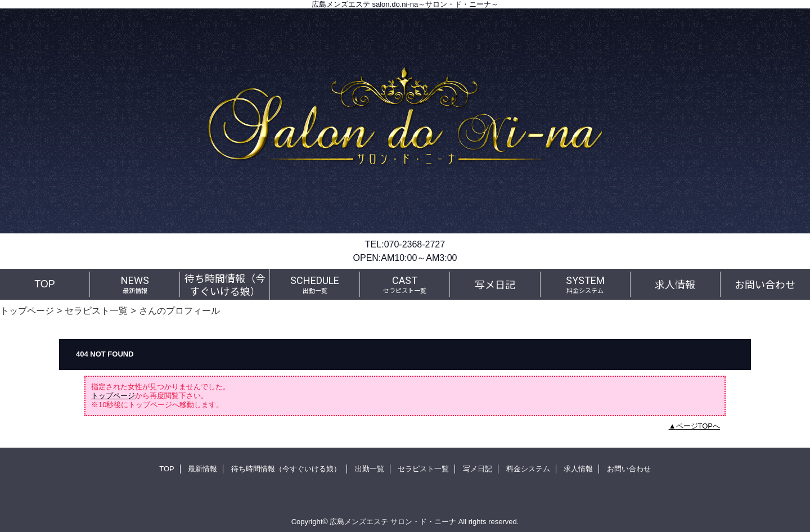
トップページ (27, 310)
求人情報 (578, 469)
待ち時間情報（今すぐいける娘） (286, 469)
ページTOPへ (698, 426)
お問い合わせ (629, 469)
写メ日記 (478, 469)
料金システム (528, 469)
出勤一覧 (370, 469)
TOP (45, 284)
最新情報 (202, 469)
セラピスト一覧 (96, 310)
